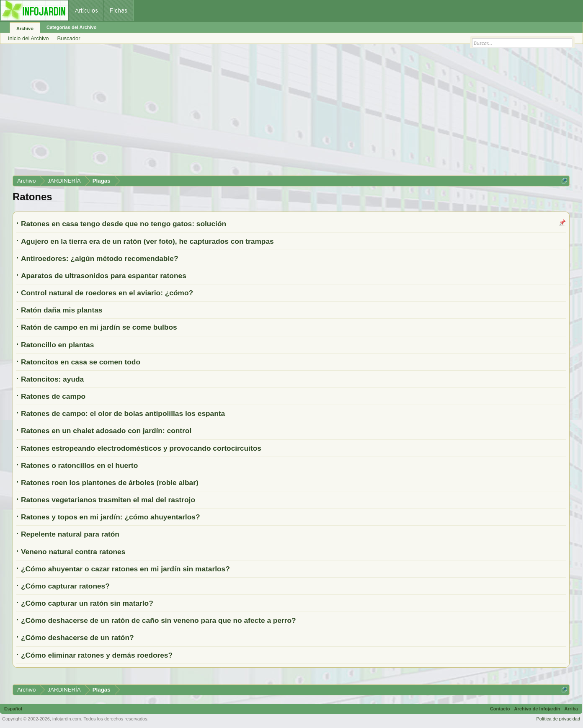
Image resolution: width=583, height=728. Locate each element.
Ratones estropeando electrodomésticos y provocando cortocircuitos (141, 448)
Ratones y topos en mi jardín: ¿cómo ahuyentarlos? (111, 517)
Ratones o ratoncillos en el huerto (79, 465)
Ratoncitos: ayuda (52, 379)
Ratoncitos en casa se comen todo (81, 362)
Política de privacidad (558, 719)
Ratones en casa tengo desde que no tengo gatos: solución (124, 224)
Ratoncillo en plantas (57, 345)
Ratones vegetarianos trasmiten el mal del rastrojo (108, 500)
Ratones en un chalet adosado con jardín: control (106, 431)
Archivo (25, 28)
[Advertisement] (264, 113)
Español (13, 709)
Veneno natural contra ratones (73, 552)
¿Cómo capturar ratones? (65, 586)
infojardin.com (67, 719)
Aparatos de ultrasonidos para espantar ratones (104, 276)
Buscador (69, 38)
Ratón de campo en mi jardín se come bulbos (99, 327)
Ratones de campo (53, 396)
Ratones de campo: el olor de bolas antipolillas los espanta (123, 413)
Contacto (500, 709)
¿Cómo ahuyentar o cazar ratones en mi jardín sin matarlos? (125, 569)
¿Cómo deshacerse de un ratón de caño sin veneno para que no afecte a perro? (159, 620)
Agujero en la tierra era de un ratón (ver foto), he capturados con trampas (147, 241)
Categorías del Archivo (71, 27)
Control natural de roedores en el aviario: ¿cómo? (107, 293)
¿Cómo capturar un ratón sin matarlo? (87, 603)
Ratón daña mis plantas (62, 310)
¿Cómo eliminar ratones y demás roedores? (97, 655)
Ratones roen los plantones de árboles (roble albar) (110, 483)
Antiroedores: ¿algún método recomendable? (99, 258)
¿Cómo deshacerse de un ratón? (77, 638)
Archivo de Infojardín (537, 709)
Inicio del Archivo (28, 38)
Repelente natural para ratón (70, 534)
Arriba (571, 709)
